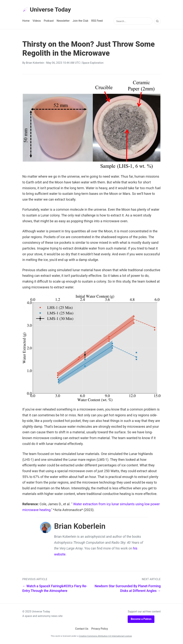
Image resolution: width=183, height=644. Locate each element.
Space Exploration (93, 63)
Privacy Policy (100, 629)
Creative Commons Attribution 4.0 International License (105, 636)
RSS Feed (97, 21)
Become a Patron (141, 619)
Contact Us (82, 629)
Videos (37, 21)
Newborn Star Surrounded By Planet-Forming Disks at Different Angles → (128, 588)
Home (26, 21)
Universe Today (47, 10)
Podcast (49, 21)
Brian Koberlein (35, 63)
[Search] (157, 21)
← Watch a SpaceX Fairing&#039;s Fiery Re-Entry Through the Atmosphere (55, 588)
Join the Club (80, 21)
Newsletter (63, 21)
